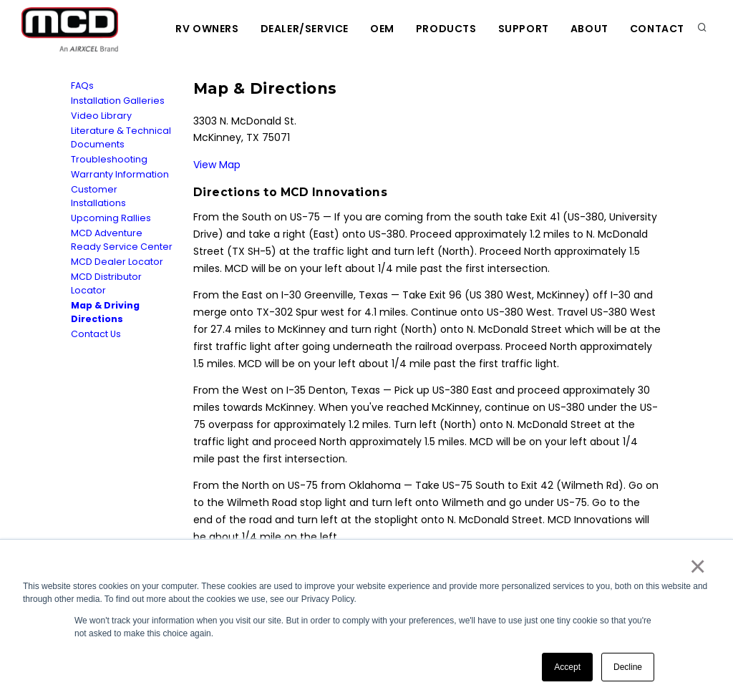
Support (524, 29)
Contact (657, 29)
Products (446, 29)
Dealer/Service (305, 29)
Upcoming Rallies (111, 218)
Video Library (101, 116)
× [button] (697, 566)
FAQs (82, 86)
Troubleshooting (109, 159)
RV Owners (207, 29)
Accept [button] (567, 667)
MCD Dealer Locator (117, 262)
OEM (382, 29)
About (589, 29)
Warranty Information (120, 174)
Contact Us (96, 334)
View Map (217, 165)
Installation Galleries (118, 101)
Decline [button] (628, 667)
